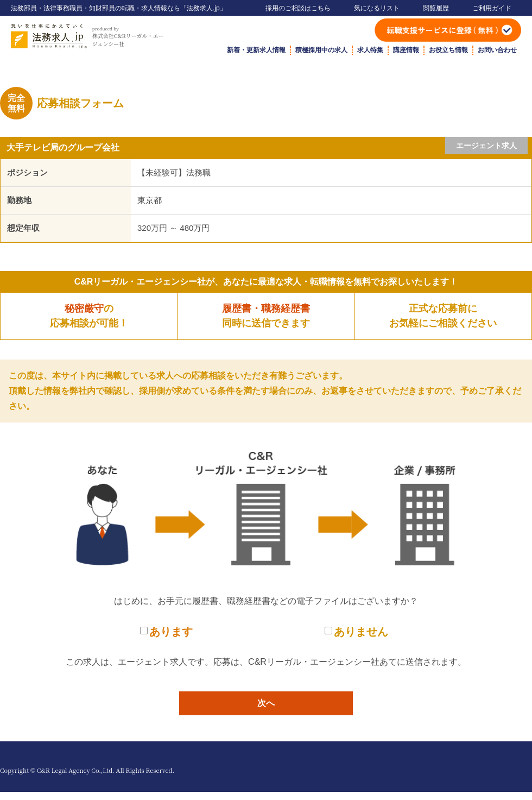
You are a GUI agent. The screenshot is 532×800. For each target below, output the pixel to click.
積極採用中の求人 (321, 50)
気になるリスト (377, 8)
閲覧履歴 (436, 8)
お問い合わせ (497, 50)
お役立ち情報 (448, 50)
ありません (361, 632)
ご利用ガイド (492, 8)
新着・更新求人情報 (256, 50)
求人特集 (370, 50)
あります (171, 632)
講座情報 (406, 50)
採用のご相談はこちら (298, 8)
